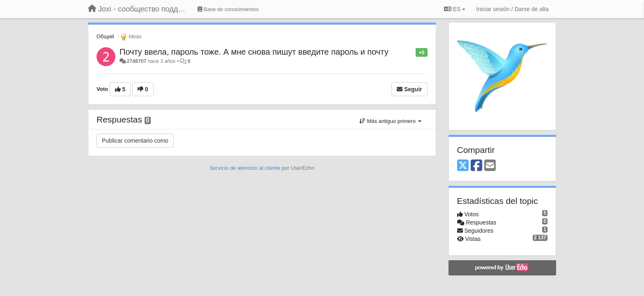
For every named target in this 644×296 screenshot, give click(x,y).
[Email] (490, 166)
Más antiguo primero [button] (390, 121)
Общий (105, 36)
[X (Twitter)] (463, 166)
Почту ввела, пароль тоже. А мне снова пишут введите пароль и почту (254, 52)
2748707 (136, 61)
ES (455, 9)
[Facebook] (476, 166)
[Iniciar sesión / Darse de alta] (512, 9)
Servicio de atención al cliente (246, 168)
